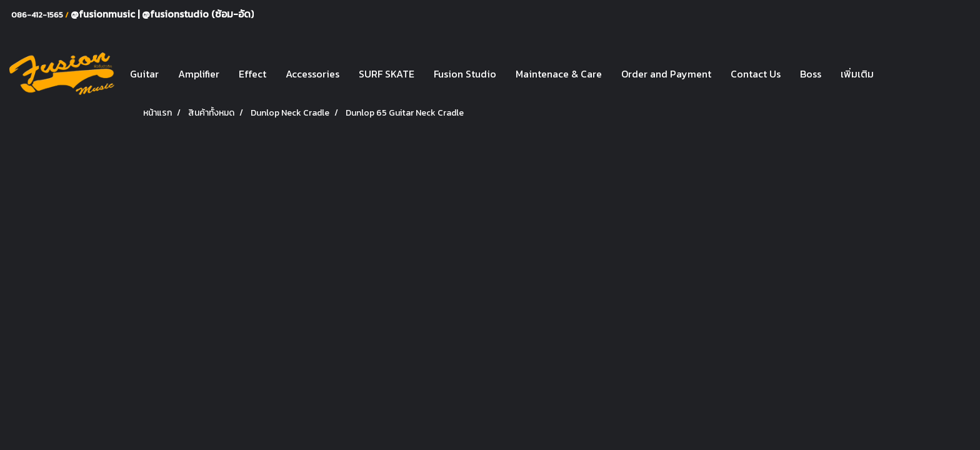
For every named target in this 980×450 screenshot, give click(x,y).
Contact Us (756, 74)
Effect (252, 74)
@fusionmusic (104, 14)
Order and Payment (666, 74)
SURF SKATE (387, 74)
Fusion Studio (465, 74)
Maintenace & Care (559, 74)
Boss (811, 74)
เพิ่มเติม (857, 74)
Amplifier (199, 74)
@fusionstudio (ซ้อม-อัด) (198, 14)
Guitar (144, 74)
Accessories (312, 74)
